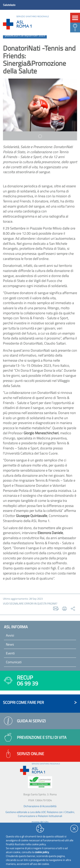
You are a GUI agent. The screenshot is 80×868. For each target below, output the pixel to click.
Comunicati (14, 662)
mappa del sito (40, 822)
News (10, 644)
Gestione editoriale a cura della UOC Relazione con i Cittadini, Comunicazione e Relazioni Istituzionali (40, 814)
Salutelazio (9, 5)
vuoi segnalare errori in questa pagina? (30, 604)
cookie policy (42, 852)
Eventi (10, 653)
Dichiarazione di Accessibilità (40, 806)
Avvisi (10, 635)
